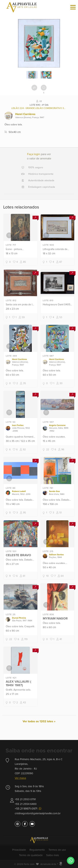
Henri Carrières (25, 114)
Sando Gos (54, 491)
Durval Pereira (19, 618)
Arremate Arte (48, 864)
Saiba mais (53, 855)
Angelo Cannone (57, 425)
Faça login (34, 154)
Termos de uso (57, 850)
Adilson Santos (56, 555)
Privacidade (19, 850)
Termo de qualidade (31, 855)
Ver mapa (20, 778)
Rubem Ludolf (19, 491)
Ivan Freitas (18, 425)
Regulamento (37, 850)
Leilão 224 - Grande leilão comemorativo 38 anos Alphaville (39, 108)
